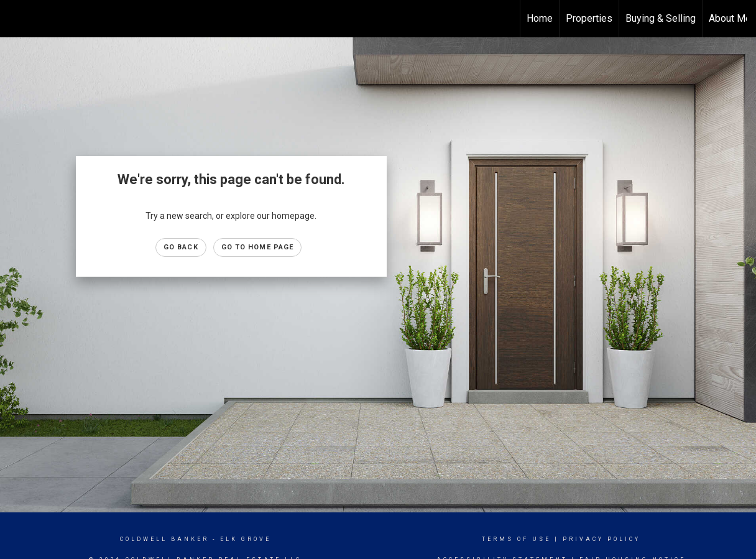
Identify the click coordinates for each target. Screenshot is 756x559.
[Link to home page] (16, 19)
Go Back (181, 247)
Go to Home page (258, 247)
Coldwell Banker (164, 539)
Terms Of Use (516, 539)
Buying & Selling (661, 18)
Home (540, 18)
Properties (589, 18)
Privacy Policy (602, 539)
